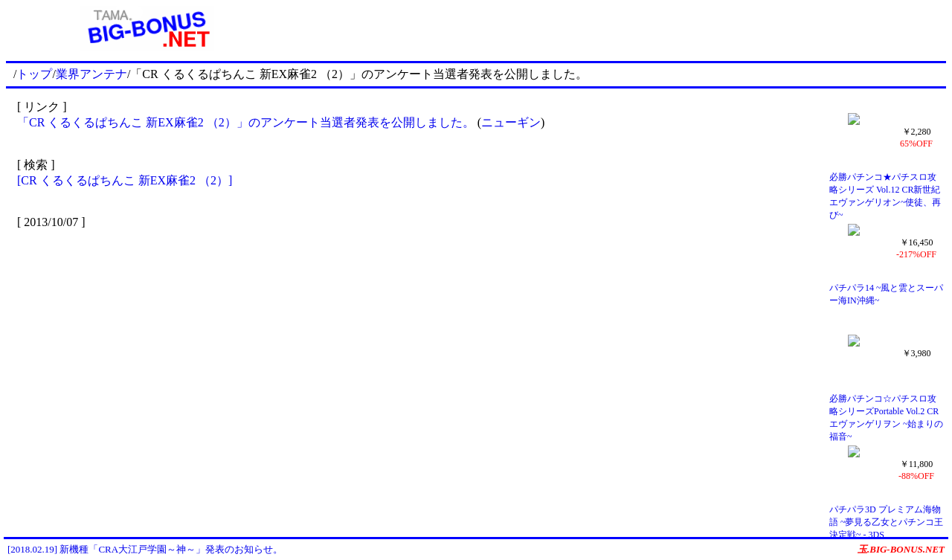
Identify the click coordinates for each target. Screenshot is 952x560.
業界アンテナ (91, 74)
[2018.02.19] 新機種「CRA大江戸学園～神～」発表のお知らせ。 (145, 549)
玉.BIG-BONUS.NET (901, 549)
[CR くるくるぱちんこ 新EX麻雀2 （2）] (125, 180)
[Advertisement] (617, 28)
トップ (34, 74)
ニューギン (511, 122)
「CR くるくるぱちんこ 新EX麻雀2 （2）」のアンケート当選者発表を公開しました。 (246, 122)
